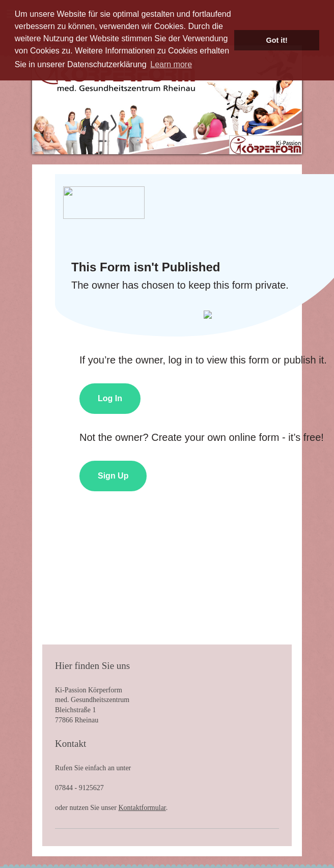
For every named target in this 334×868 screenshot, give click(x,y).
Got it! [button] (277, 40)
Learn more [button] (171, 64)
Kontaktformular (142, 808)
